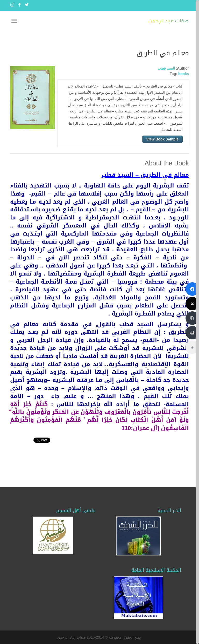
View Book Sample (162, 139)
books (184, 74)
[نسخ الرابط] (192, 318)
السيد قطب (166, 68)
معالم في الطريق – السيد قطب (145, 175)
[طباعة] (192, 333)
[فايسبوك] (192, 289)
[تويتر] (192, 304)
